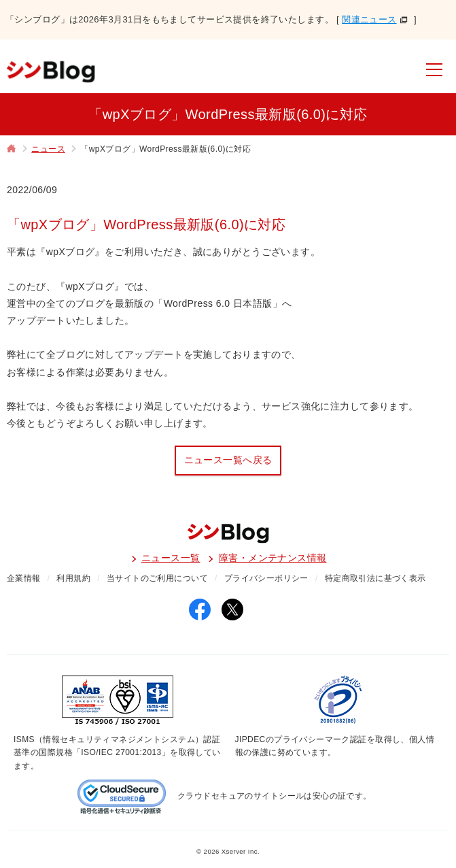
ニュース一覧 (171, 558)
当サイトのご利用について (157, 578)
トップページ (12, 150)
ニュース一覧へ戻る (228, 460)
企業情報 (24, 578)
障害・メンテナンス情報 (273, 558)
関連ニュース (369, 19)
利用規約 (73, 578)
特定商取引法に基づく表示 (375, 578)
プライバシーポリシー (266, 578)
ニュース (48, 149)
